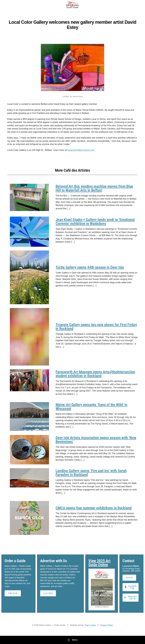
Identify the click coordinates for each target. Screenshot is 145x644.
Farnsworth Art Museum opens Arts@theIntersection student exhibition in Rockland (95, 374)
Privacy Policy (107, 625)
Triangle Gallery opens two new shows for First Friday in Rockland (96, 327)
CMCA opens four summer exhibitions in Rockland (94, 508)
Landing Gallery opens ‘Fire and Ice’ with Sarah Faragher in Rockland (91, 473)
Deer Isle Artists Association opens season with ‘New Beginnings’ (96, 440)
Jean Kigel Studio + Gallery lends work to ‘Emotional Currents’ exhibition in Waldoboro (95, 222)
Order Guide (13, 593)
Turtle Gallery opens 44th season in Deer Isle (90, 267)
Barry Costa (90, 625)
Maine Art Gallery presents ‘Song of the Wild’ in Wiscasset (91, 407)
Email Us (129, 578)
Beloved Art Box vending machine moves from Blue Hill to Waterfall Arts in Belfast (94, 188)
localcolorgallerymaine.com (81, 150)
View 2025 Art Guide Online (99, 563)
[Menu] (72, 640)
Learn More (48, 593)
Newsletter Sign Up (131, 598)
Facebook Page (131, 587)
